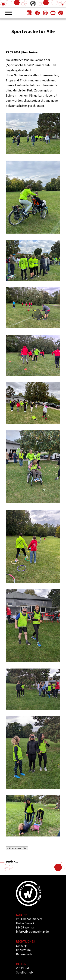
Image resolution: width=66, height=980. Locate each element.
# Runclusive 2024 (17, 848)
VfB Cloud (23, 968)
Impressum (23, 950)
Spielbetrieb (24, 972)
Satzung (21, 946)
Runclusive (30, 52)
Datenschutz (24, 954)
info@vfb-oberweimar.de (32, 931)
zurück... (12, 861)
